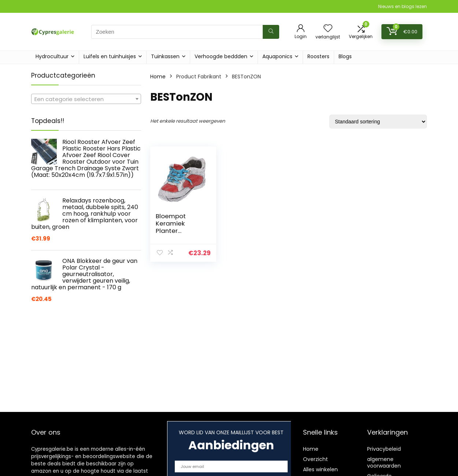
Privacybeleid (384, 449)
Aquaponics (277, 56)
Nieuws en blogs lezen (402, 6)
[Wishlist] (328, 29)
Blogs (345, 56)
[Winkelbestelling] (378, 122)
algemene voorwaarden (384, 462)
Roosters (318, 56)
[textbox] (86, 99)
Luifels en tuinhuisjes (110, 56)
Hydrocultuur (52, 56)
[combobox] (86, 99)
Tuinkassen (165, 56)
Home (158, 77)
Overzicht (315, 459)
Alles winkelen (320, 469)
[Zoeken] (271, 32)
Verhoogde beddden (221, 56)
